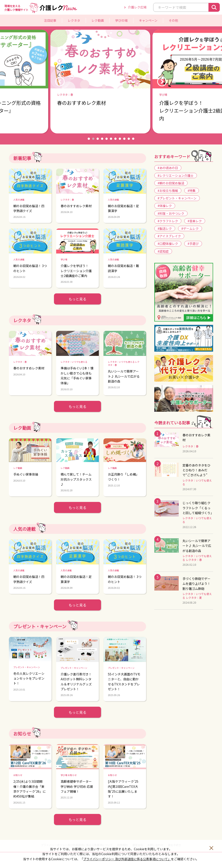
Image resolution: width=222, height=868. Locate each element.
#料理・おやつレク (171, 213)
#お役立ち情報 (168, 191)
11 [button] (133, 139)
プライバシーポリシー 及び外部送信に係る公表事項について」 (127, 859)
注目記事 (50, 20)
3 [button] (98, 139)
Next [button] (162, 82)
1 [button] (89, 139)
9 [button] (124, 139)
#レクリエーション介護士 (176, 176)
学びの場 (121, 20)
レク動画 (98, 20)
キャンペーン (148, 20)
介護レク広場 (137, 7)
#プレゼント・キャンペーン (177, 198)
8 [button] (120, 139)
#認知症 (163, 251)
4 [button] (102, 139)
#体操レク (165, 206)
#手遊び (193, 244)
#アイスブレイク (169, 236)
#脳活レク (165, 228)
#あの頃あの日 (168, 168)
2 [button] (93, 139)
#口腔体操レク (168, 244)
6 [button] (111, 139)
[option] (111, 82)
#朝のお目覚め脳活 (171, 183)
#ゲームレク (190, 228)
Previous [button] (60, 82)
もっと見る (77, 299)
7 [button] (115, 139)
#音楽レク (195, 221)
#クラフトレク (168, 221)
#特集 (192, 191)
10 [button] (129, 139)
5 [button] (107, 139)
